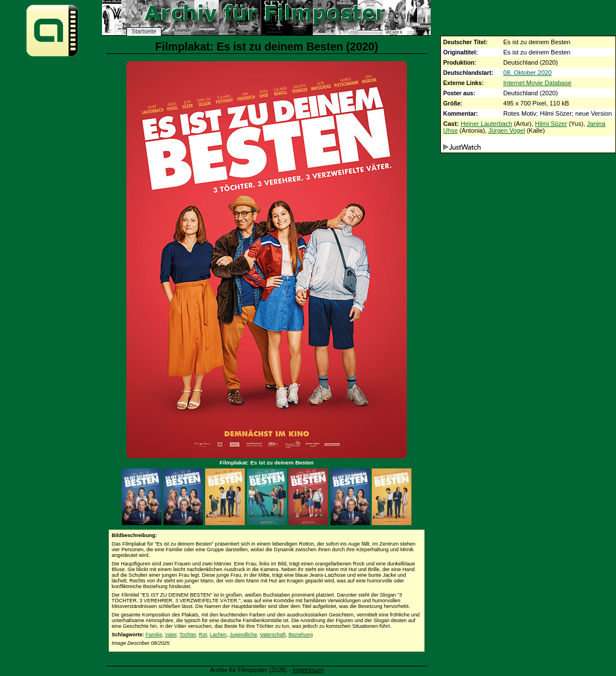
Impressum (308, 670)
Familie (154, 635)
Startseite (144, 31)
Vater (171, 635)
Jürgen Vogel (507, 130)
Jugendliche (243, 635)
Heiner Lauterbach (487, 124)
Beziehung (301, 635)
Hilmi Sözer (551, 124)
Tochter (187, 635)
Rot (203, 635)
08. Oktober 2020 (527, 73)
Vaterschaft (273, 635)
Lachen (218, 635)
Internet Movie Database (537, 83)
